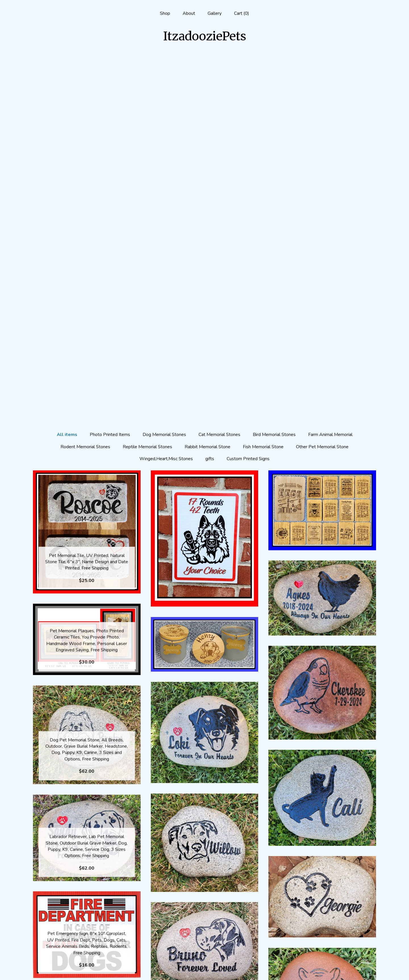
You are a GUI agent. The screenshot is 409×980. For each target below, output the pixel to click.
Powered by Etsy (322, 950)
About (189, 13)
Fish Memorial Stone (263, 85)
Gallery (215, 13)
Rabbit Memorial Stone (207, 85)
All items (67, 72)
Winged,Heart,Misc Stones (166, 97)
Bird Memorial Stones (274, 72)
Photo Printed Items (110, 72)
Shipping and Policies (87, 959)
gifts (210, 97)
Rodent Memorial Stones (85, 85)
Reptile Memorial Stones (147, 85)
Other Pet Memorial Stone (322, 85)
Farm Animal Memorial (330, 72)
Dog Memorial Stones (164, 72)
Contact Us (87, 968)
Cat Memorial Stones (219, 72)
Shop (165, 13)
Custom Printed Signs (248, 97)
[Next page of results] (229, 877)
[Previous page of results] (181, 877)
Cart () (242, 13)
